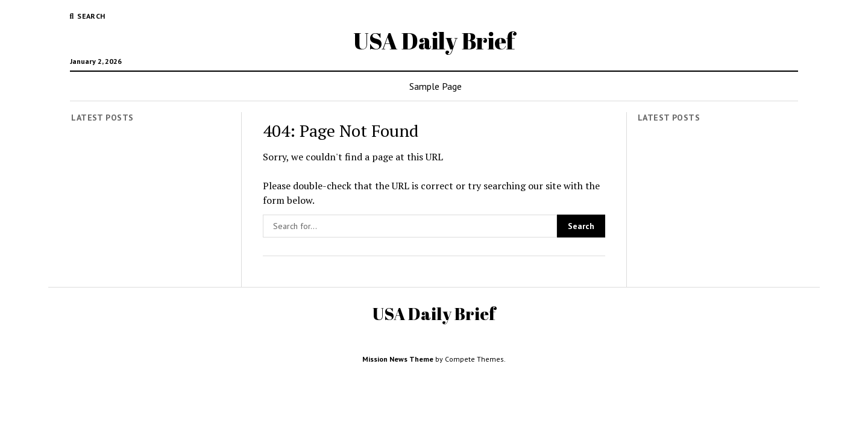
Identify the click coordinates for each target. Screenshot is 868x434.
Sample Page (436, 86)
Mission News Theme (398, 359)
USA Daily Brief (434, 41)
